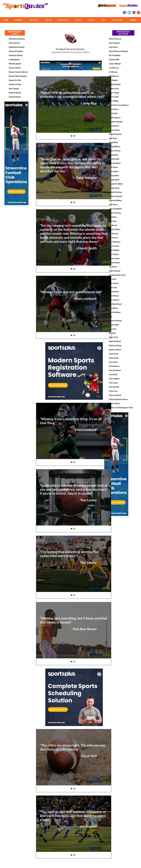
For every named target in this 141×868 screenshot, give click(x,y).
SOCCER (48, 20)
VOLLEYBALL (118, 20)
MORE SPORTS (133, 20)
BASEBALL (19, 20)
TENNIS (78, 20)
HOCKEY (91, 20)
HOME (6, 20)
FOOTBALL (34, 20)
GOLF (104, 20)
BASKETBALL (63, 20)
